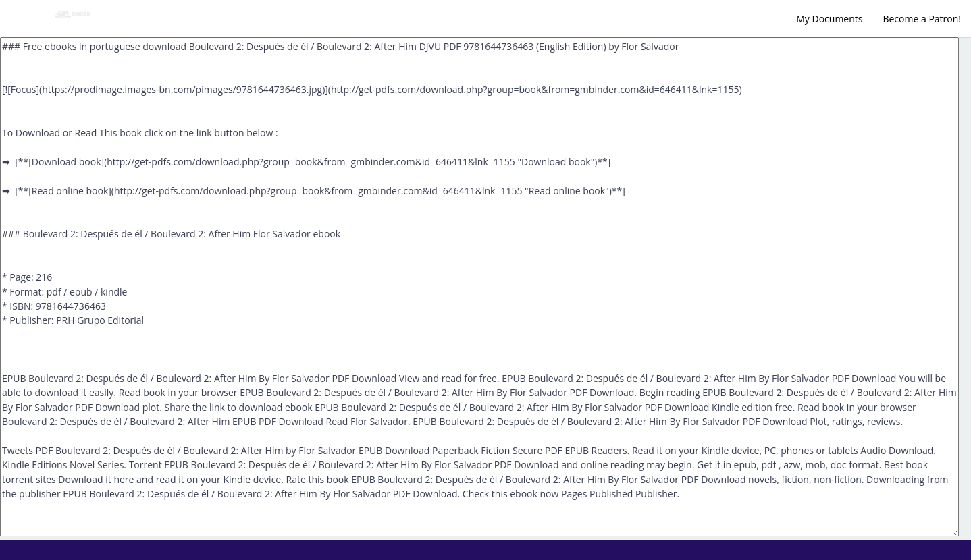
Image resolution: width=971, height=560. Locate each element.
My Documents (829, 19)
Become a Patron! (922, 19)
